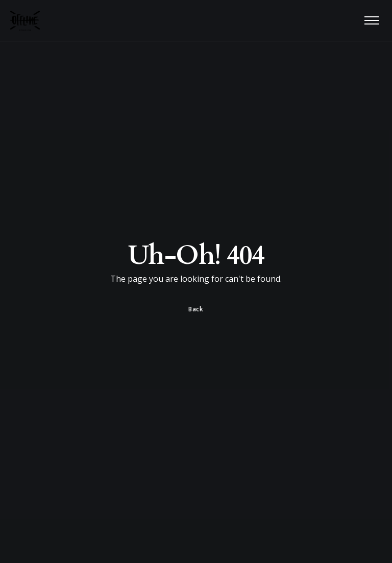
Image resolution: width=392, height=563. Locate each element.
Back (196, 309)
